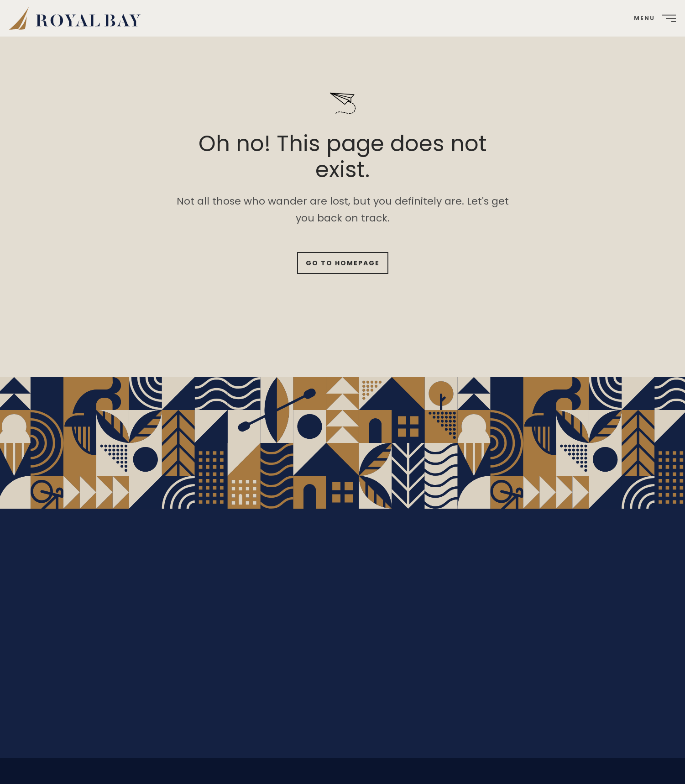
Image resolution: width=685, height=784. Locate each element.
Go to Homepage (343, 263)
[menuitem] (78, 18)
